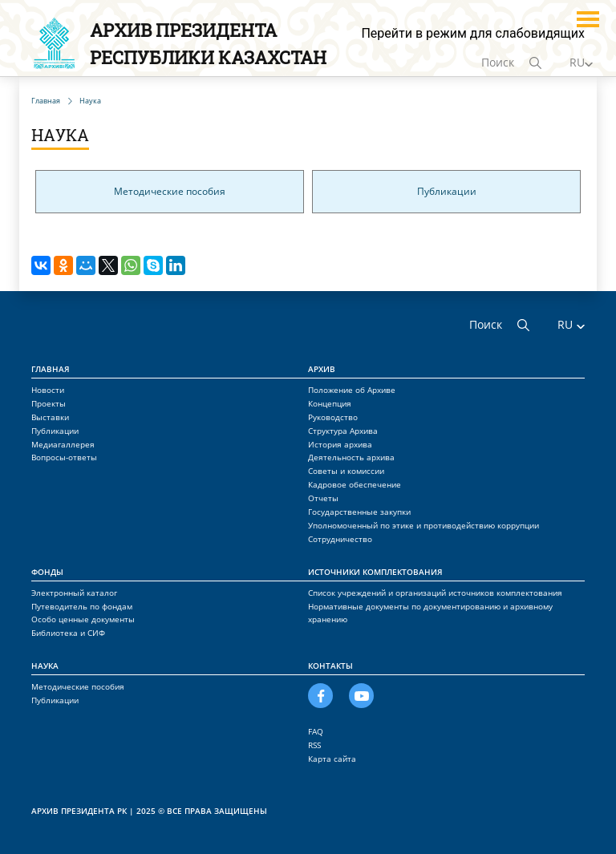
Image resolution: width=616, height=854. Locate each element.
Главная (51, 369)
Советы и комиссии (346, 471)
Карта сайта (332, 759)
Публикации (447, 191)
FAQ (316, 731)
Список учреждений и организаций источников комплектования (435, 593)
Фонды (47, 572)
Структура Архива (343, 431)
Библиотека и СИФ (68, 633)
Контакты (330, 666)
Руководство (333, 417)
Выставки (50, 417)
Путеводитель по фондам (82, 606)
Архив (322, 369)
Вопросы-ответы (64, 457)
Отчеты (323, 498)
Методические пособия (170, 191)
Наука (45, 666)
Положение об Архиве (352, 390)
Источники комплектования (375, 572)
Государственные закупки (359, 512)
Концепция (330, 403)
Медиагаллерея (63, 444)
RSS (314, 745)
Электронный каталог (74, 593)
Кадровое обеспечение (355, 484)
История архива (340, 444)
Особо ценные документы (83, 619)
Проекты (49, 403)
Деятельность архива (351, 457)
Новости (48, 390)
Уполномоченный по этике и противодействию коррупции (423, 525)
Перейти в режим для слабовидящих (473, 33)
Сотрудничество (340, 539)
